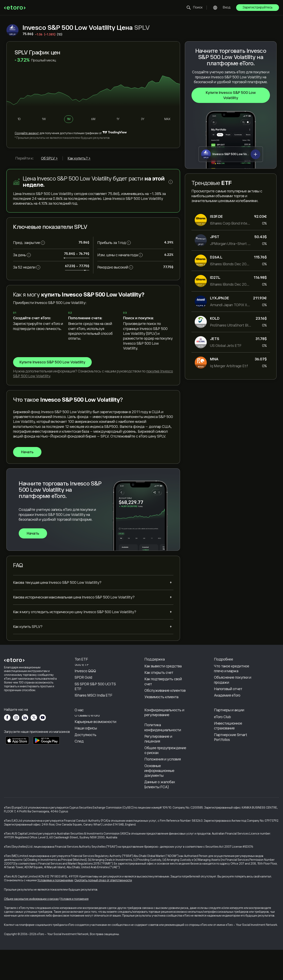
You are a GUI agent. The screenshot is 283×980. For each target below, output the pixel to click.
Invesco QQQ (85, 686)
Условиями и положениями (55, 911)
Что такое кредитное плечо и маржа (232, 684)
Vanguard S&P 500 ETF (94, 668)
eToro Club (222, 747)
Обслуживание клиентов (165, 706)
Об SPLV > (49, 158)
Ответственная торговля (234, 675)
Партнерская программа (234, 741)
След (79, 772)
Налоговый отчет (228, 704)
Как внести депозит (161, 675)
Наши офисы (86, 759)
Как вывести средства (163, 681)
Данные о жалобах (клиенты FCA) (160, 815)
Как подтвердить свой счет (163, 697)
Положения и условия (163, 789)
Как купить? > (79, 158)
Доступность (85, 765)
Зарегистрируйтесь (258, 7)
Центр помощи (157, 668)
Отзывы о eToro (87, 746)
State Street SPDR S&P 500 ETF (94, 677)
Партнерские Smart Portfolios (231, 767)
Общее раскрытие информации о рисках (31, 929)
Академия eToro (227, 711)
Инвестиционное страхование (228, 756)
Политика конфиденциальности (163, 758)
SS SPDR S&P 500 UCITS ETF (95, 702)
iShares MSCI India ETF (94, 711)
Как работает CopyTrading (236, 668)
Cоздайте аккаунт (27, 133)
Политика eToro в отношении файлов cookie (161, 744)
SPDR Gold (83, 693)
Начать (27, 452)
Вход (227, 7)
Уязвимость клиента (161, 712)
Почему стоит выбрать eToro (94, 737)
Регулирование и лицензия (158, 769)
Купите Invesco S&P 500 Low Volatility (231, 95)
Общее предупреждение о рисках (165, 781)
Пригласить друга (229, 734)
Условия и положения (74, 929)
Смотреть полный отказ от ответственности (103, 911)
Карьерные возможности (95, 752)
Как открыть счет (159, 688)
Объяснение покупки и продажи (233, 695)
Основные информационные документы (159, 801)
